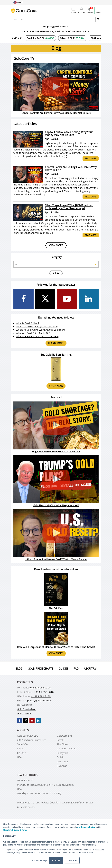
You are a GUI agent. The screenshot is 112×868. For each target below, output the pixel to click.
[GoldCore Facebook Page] (23, 299)
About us (90, 669)
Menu (99, 10)
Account (81, 10)
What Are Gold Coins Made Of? (33, 333)
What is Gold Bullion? (28, 323)
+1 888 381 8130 (36, 31)
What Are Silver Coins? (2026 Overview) (37, 336)
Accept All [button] (56, 860)
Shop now (56, 386)
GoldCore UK (24, 713)
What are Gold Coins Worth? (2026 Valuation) (40, 330)
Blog (19, 669)
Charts (73, 10)
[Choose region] (18, 2)
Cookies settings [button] (40, 860)
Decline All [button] (72, 860)
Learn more (56, 343)
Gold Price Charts (41, 669)
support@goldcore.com (56, 26)
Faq (76, 669)
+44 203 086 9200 (40, 687)
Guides (63, 669)
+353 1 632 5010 (44, 692)
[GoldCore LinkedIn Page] (89, 299)
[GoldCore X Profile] (45, 299)
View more (56, 653)
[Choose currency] (17, 38)
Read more (91, 158)
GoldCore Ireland (27, 709)
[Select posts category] (56, 264)
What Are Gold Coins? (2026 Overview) (37, 326)
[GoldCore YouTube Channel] (67, 299)
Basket (90, 11)
